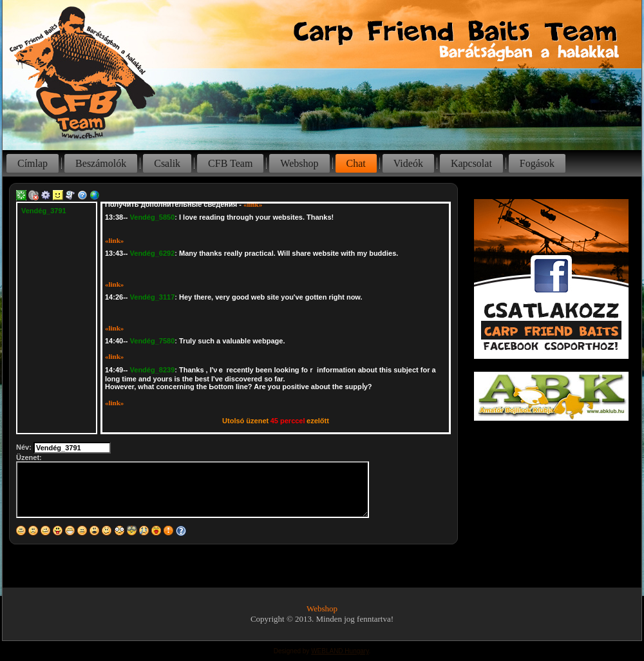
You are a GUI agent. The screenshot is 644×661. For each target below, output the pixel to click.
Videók (408, 163)
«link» (253, 204)
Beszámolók (101, 163)
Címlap (33, 163)
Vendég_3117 (153, 297)
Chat (356, 163)
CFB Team (230, 163)
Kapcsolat (471, 163)
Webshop (299, 163)
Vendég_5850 (153, 217)
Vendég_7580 (153, 341)
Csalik (167, 163)
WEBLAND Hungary (340, 651)
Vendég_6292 (153, 253)
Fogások (537, 163)
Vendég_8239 (153, 370)
